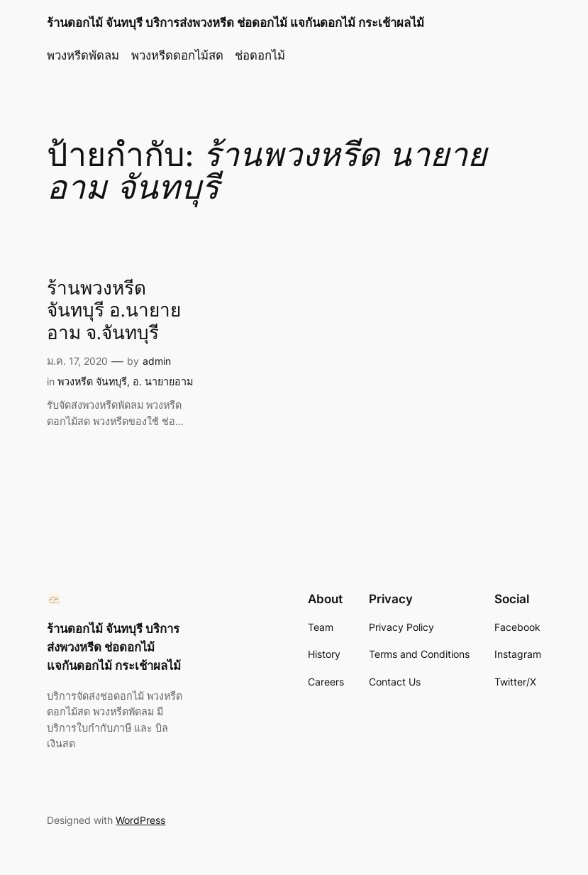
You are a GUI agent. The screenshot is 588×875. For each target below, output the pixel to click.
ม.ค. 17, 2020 (77, 361)
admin (157, 361)
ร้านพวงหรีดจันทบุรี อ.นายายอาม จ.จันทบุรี (114, 312)
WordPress (140, 820)
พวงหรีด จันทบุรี (92, 381)
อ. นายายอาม (163, 381)
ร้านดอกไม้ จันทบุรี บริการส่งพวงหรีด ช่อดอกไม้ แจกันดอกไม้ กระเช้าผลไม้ (235, 23)
